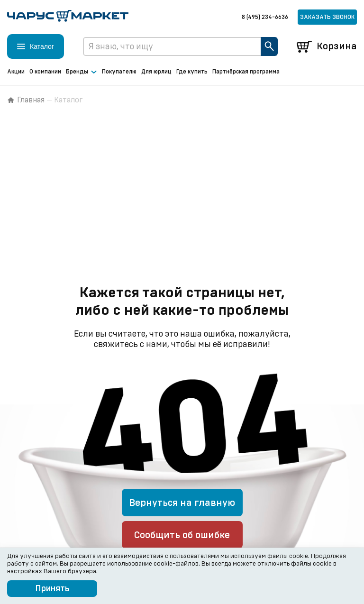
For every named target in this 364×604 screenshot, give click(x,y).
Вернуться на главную (182, 503)
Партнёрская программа (246, 72)
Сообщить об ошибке (182, 535)
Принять (52, 589)
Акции (16, 72)
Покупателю (119, 72)
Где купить (192, 72)
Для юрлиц (156, 72)
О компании (45, 72)
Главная (26, 100)
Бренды (82, 72)
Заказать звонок (327, 17)
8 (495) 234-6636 (265, 17)
